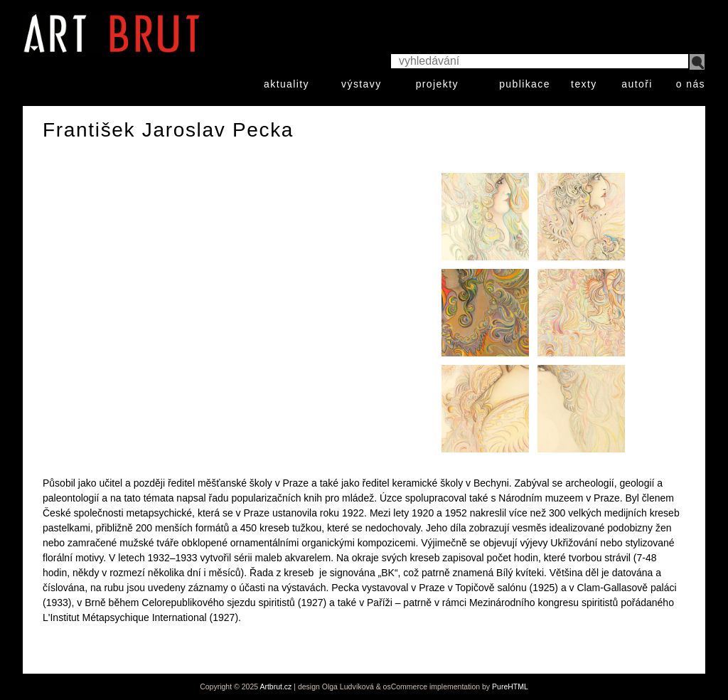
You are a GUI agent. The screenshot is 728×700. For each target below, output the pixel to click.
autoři (637, 84)
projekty (437, 84)
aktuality (287, 84)
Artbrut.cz (275, 686)
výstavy (361, 84)
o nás (691, 84)
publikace (525, 84)
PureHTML (510, 686)
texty (584, 84)
